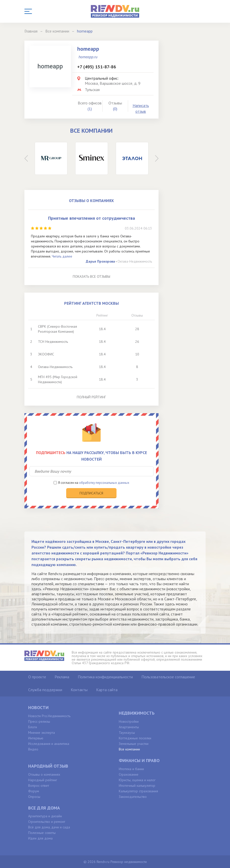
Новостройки (129, 721)
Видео (33, 749)
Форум (34, 791)
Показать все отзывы (91, 276)
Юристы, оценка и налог (137, 780)
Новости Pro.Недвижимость (49, 716)
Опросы (34, 797)
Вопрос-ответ (39, 786)
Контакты (79, 690)
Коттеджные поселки (135, 738)
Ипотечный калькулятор (137, 786)
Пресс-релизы (39, 721)
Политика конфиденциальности (105, 677)
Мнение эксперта (42, 733)
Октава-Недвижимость (135, 261)
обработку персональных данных (104, 483)
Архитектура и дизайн (45, 816)
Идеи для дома (40, 838)
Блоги (33, 727)
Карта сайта (107, 690)
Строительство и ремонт (47, 822)
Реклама (62, 677)
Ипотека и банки (131, 769)
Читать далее (62, 256)
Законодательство (133, 797)
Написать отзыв (141, 108)
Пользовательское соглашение (168, 677)
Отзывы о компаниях (44, 774)
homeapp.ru (88, 57)
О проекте (37, 677)
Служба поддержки (45, 690)
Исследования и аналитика (49, 744)
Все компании (129, 749)
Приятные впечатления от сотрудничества (91, 218)
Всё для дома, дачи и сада (49, 827)
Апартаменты (129, 727)
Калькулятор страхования (138, 791)
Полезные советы (42, 833)
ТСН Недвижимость (53, 342)
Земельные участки (134, 744)
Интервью (36, 738)
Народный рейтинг (43, 780)
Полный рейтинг (91, 397)
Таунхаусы (127, 733)
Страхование (129, 774)
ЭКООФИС (46, 354)
